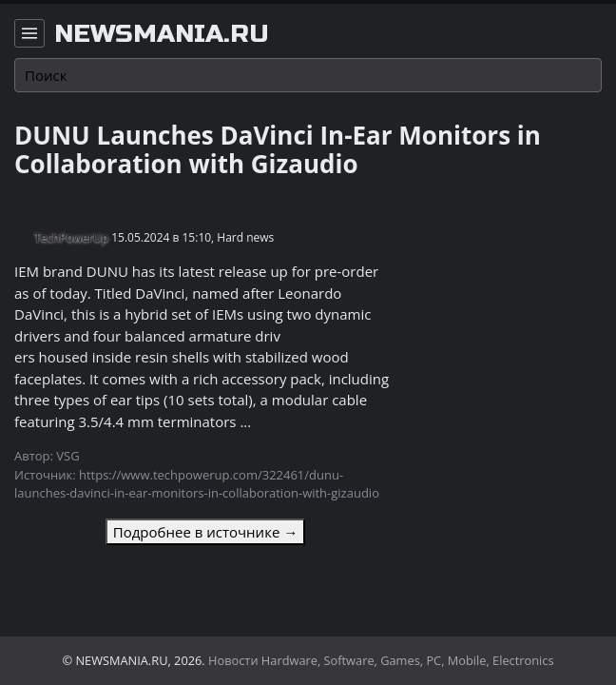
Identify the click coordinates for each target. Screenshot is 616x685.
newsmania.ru (162, 34)
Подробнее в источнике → (205, 532)
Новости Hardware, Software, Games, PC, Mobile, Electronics (381, 660)
